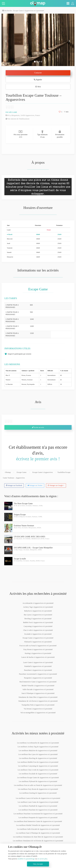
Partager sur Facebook (14, 485)
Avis (38, 87)
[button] (7, 40)
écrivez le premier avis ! (38, 459)
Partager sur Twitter (35, 485)
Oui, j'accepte (38, 864)
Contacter (38, 73)
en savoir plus (42, 859)
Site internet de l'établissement (17, 119)
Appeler (38, 80)
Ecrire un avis (38, 427)
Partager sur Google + (56, 485)
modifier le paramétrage (26, 859)
